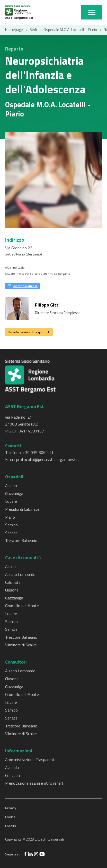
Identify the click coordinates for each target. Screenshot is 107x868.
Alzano (11, 486)
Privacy (11, 808)
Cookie (10, 817)
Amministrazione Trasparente (31, 759)
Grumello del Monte (22, 606)
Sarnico (11, 525)
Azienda (12, 767)
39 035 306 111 (39, 452)
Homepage (14, 30)
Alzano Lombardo (20, 574)
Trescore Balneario (21, 540)
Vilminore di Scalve (21, 645)
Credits (11, 826)
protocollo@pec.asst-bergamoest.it (48, 459)
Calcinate (13, 582)
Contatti (12, 775)
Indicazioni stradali (25, 286)
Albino (10, 566)
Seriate (11, 533)
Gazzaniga (14, 494)
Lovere (11, 501)
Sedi (33, 30)
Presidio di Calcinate (22, 509)
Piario (10, 517)
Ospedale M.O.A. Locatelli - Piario (70, 30)
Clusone (12, 590)
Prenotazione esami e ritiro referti (35, 783)
